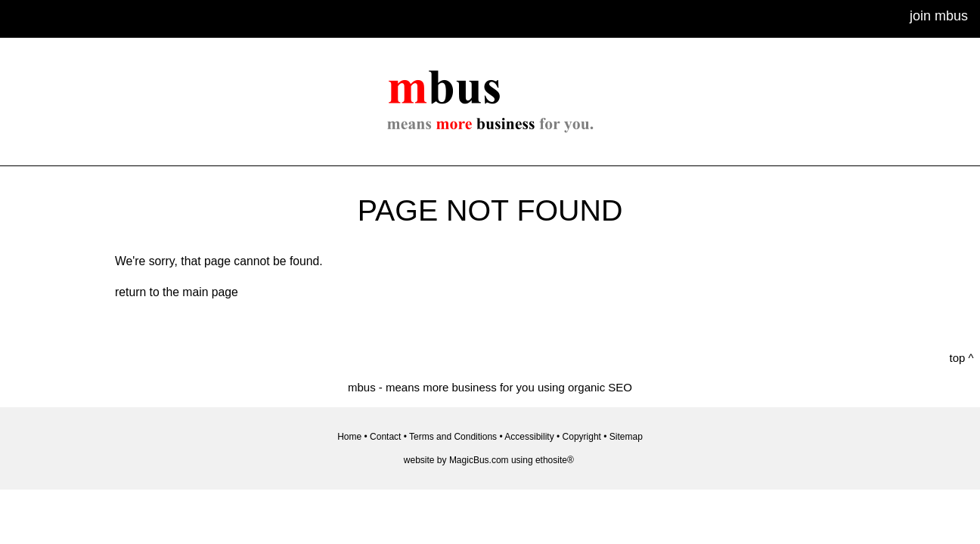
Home (349, 437)
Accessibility (529, 437)
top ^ (962, 358)
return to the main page (177, 292)
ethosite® (555, 460)
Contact (385, 437)
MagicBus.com (479, 460)
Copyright (582, 437)
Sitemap (626, 437)
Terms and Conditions (453, 437)
